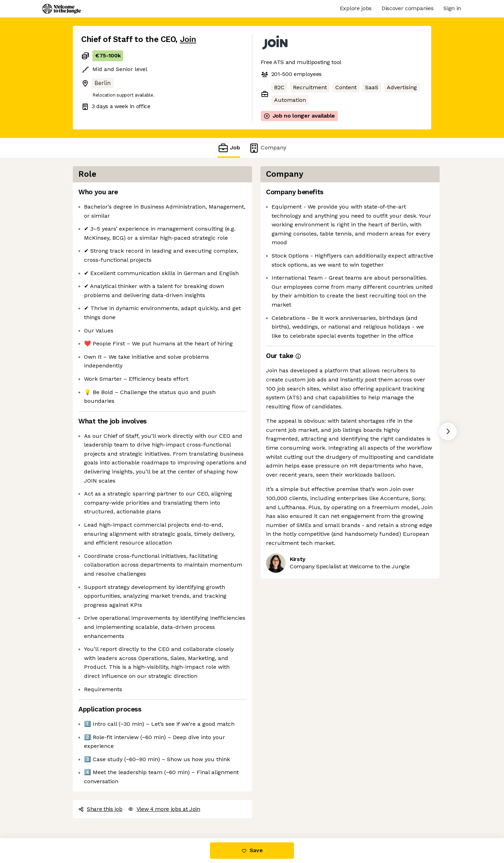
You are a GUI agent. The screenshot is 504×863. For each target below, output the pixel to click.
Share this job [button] (100, 809)
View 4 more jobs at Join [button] (164, 809)
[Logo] (62, 9)
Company (267, 148)
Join (188, 39)
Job (229, 148)
